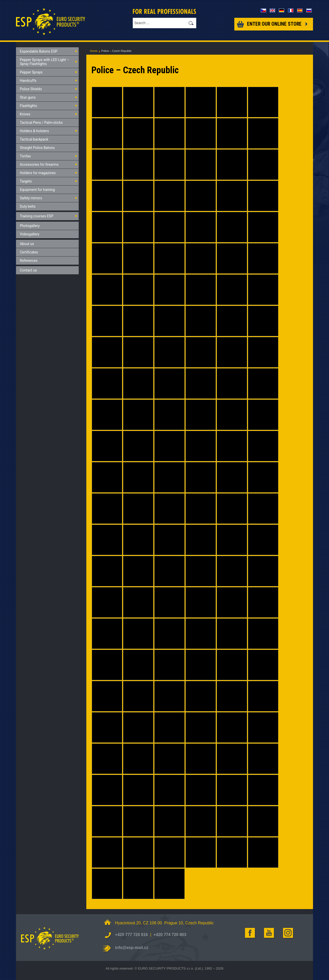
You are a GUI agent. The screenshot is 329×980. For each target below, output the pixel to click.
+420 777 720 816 (131, 935)
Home (94, 51)
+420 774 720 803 (170, 935)
